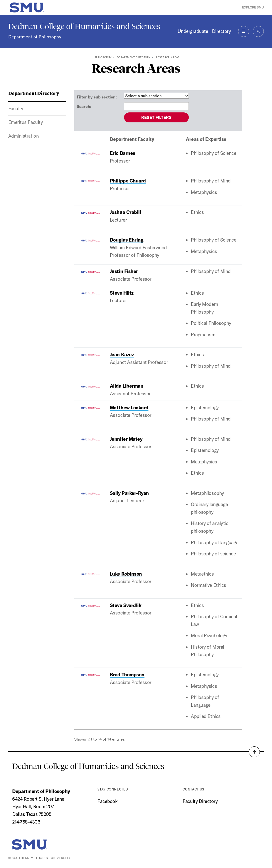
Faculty (16, 108)
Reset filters (156, 117)
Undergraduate (193, 31)
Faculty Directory (200, 801)
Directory (221, 31)
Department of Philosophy (35, 37)
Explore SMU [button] (253, 7)
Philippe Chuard (128, 181)
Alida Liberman (127, 386)
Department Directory (134, 57)
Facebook (107, 801)
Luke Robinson (126, 574)
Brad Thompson (127, 675)
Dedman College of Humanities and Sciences (84, 26)
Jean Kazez (122, 354)
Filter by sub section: (97, 97)
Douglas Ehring (127, 240)
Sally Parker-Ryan (129, 493)
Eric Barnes (123, 153)
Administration (23, 136)
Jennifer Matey (126, 439)
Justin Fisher (124, 271)
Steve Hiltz (122, 293)
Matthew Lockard (129, 408)
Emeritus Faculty (25, 122)
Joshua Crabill (125, 212)
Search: (84, 106)
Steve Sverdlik (126, 605)
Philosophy (103, 57)
